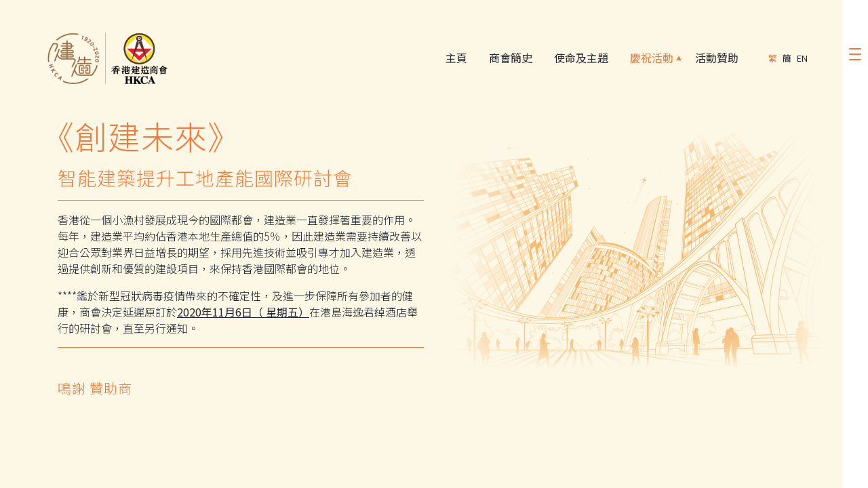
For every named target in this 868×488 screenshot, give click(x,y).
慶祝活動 (649, 58)
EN (802, 58)
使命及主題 (578, 58)
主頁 (454, 58)
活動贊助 (714, 58)
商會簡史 (508, 58)
